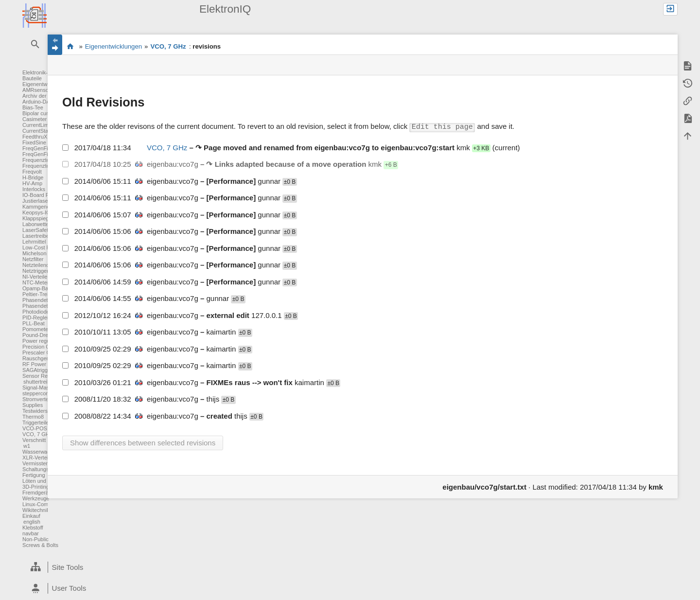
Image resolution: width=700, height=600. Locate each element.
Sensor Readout (42, 376)
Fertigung (34, 475)
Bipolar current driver (47, 113)
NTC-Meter (35, 282)
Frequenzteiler (39, 160)
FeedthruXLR (38, 137)
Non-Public (35, 539)
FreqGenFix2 (38, 154)
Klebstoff (33, 528)
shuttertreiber (39, 382)
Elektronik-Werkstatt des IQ (70, 46)
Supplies (33, 405)
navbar (31, 533)
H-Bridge (33, 177)
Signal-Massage (42, 388)
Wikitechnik (36, 510)
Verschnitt (34, 440)
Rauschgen (36, 358)
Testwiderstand (40, 411)
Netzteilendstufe (42, 265)
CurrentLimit (37, 125)
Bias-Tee (33, 107)
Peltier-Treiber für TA (47, 294)
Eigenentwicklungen (46, 84)
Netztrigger (35, 271)
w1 (27, 446)
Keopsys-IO (36, 212)
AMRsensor (36, 90)
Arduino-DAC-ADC (45, 102)
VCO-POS (35, 428)
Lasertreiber (37, 236)
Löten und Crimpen (45, 481)
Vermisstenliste (40, 463)
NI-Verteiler (36, 277)
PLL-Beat (34, 323)
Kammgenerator (42, 207)
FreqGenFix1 (38, 148)
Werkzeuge (36, 498)
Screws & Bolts (40, 545)
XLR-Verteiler (38, 458)
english (32, 522)
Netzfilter (33, 259)
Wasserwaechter (42, 452)
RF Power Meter (42, 364)
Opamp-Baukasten (45, 288)
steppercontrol (39, 393)
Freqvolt (32, 172)
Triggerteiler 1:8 (41, 423)
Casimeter (35, 119)
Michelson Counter (45, 253)
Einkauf (31, 516)
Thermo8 (33, 417)
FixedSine (34, 142)
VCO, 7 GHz (37, 434)
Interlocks (34, 189)
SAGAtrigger (37, 370)
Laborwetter (36, 224)
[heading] (98, 567)
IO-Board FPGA (41, 195)
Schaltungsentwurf (44, 469)
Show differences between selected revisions (143, 443)
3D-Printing (36, 487)
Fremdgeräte (38, 493)
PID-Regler (35, 318)
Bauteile (32, 78)
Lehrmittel (34, 242)
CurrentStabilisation (46, 131)
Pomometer (36, 329)
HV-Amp (32, 183)
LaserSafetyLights (44, 230)
